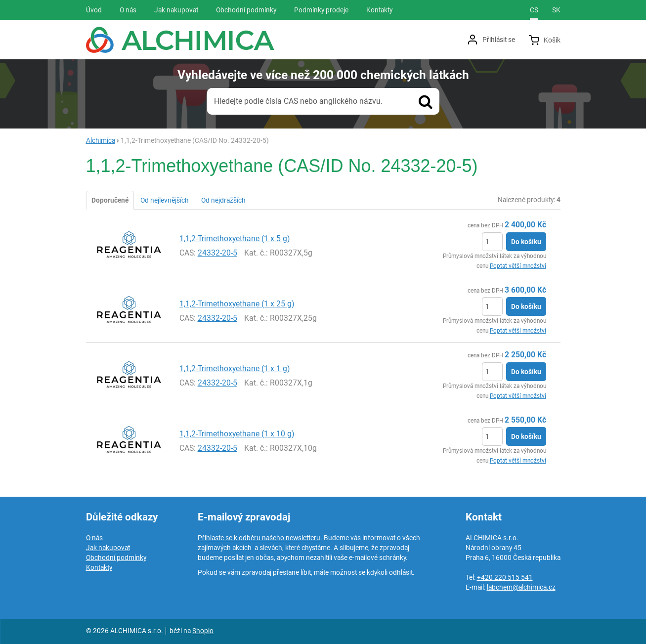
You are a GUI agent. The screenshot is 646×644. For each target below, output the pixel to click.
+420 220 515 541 (505, 577)
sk (556, 10)
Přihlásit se (499, 40)
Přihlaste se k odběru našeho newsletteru (259, 538)
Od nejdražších (223, 200)
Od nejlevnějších (165, 200)
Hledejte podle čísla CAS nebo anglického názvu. (298, 101)
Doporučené (110, 200)
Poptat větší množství (518, 266)
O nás (94, 538)
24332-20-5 (217, 253)
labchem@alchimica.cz (521, 587)
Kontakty (99, 567)
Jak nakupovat (108, 548)
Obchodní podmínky (116, 558)
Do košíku (526, 242)
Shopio (203, 631)
